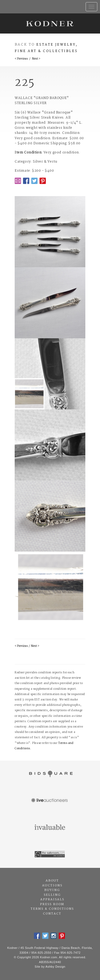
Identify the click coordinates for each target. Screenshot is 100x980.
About (52, 881)
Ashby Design (55, 967)
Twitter (34, 181)
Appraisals (52, 900)
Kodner (50, 23)
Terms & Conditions (52, 909)
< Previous (21, 59)
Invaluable (50, 828)
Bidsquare (50, 774)
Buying (52, 890)
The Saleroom (50, 854)
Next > (36, 59)
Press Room (52, 904)
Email (18, 181)
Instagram (54, 936)
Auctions (52, 886)
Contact (52, 914)
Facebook (26, 181)
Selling (52, 895)
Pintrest (43, 181)
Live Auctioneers (50, 801)
